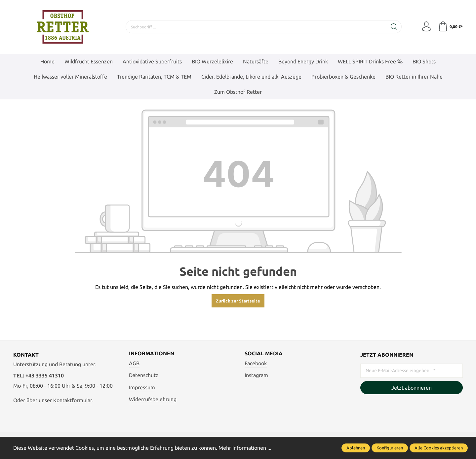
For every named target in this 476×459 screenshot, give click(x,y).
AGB (134, 363)
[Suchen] (394, 27)
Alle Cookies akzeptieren (439, 448)
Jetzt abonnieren (412, 388)
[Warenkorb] (450, 27)
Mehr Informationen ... (245, 448)
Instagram (256, 375)
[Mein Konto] (426, 27)
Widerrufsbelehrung (153, 399)
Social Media (264, 353)
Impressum (142, 387)
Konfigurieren (390, 448)
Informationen (152, 353)
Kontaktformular (73, 400)
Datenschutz (144, 375)
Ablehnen (356, 448)
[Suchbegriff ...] (256, 27)
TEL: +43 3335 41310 (39, 375)
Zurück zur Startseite (238, 301)
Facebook (256, 363)
